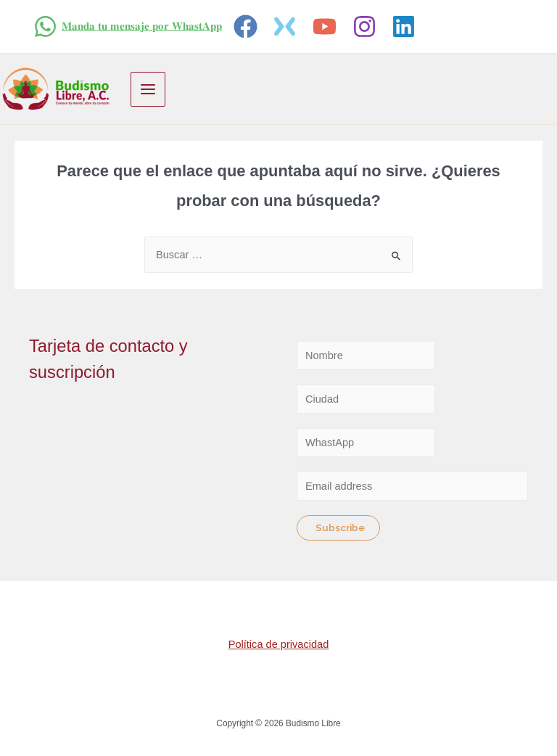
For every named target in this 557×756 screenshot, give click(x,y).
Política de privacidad (279, 644)
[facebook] (248, 26)
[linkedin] (406, 26)
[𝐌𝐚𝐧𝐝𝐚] (128, 26)
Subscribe (340, 527)
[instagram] (367, 26)
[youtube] (327, 26)
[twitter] (288, 26)
